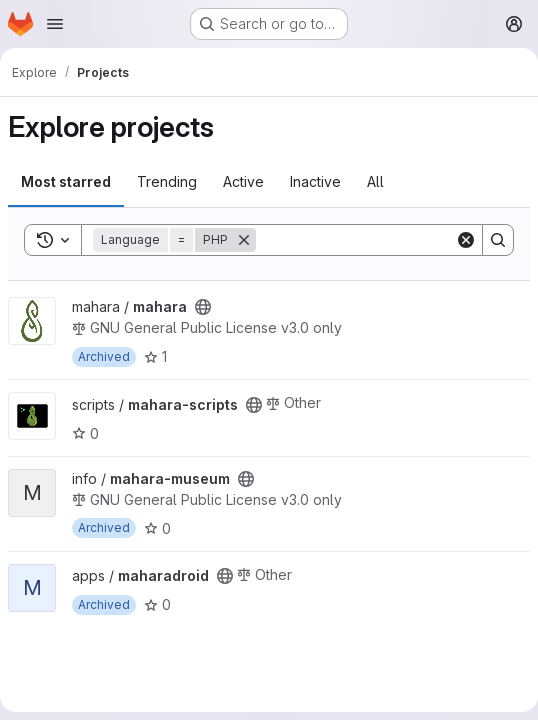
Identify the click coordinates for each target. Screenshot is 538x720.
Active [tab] (243, 181)
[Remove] (244, 240)
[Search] (380, 240)
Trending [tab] (167, 181)
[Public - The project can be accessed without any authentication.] (203, 307)
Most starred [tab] (66, 181)
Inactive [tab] (315, 181)
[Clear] (466, 240)
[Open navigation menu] (55, 24)
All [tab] (375, 181)
